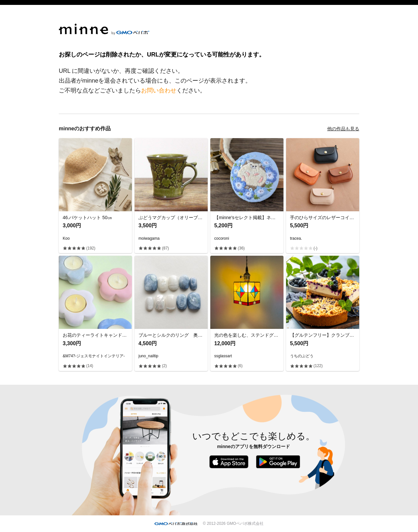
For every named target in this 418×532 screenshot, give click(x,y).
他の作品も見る (343, 129)
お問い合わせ (159, 90)
